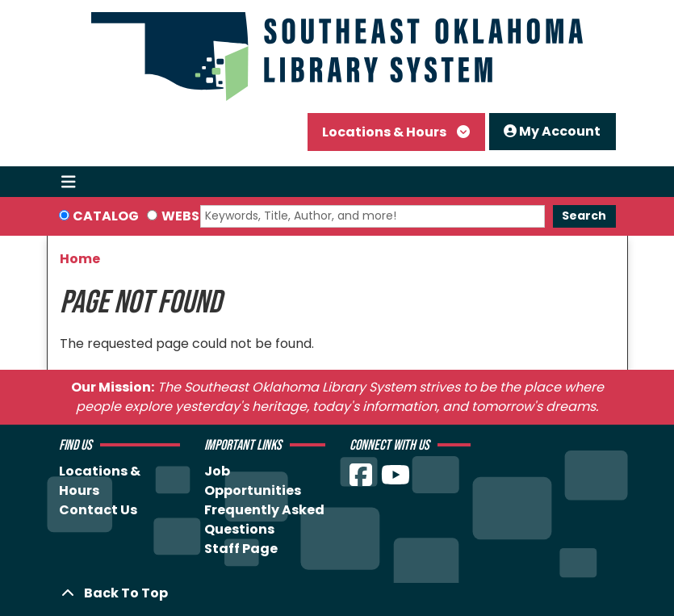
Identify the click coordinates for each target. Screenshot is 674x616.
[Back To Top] (337, 593)
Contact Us (98, 510)
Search (584, 216)
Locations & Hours (385, 132)
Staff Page (241, 549)
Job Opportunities (253, 481)
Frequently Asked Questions (264, 520)
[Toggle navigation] (69, 182)
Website (190, 216)
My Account (552, 131)
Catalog (106, 216)
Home (80, 259)
